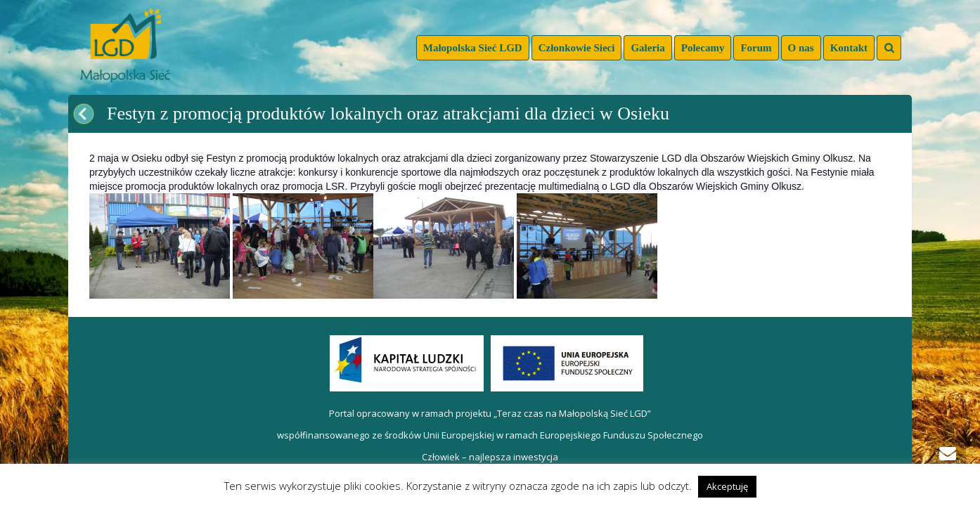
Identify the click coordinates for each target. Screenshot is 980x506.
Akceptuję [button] (727, 486)
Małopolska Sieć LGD (473, 48)
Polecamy (703, 48)
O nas (801, 48)
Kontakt (849, 48)
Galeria (647, 48)
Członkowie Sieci (577, 48)
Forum (756, 48)
